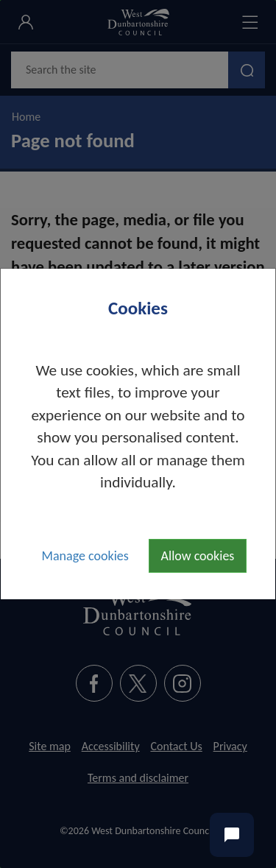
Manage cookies (85, 556)
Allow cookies (198, 556)
